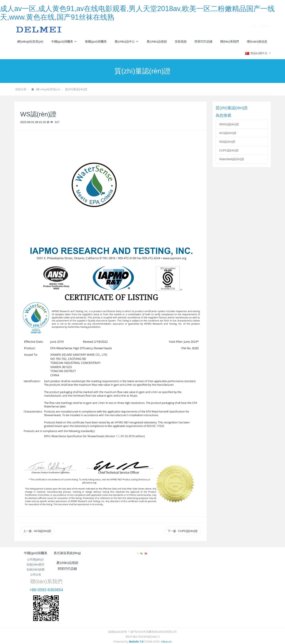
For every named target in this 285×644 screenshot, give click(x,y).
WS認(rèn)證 (227, 142)
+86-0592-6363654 (217, 564)
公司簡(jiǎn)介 (36, 559)
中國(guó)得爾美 (36, 553)
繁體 (142, 623)
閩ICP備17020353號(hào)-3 (143, 611)
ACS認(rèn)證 (228, 133)
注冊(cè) (265, 29)
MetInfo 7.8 (136, 616)
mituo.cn (166, 616)
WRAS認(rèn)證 (229, 124)
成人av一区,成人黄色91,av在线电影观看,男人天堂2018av (35, 642)
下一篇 (183, 531)
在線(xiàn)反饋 (36, 569)
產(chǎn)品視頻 (121, 553)
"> (258, 554)
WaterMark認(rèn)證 (232, 159)
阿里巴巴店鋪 (164, 553)
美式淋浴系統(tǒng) (78, 553)
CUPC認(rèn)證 (229, 150)
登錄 (254, 29)
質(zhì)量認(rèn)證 (76, 89)
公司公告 (36, 575)
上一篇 (37, 531)
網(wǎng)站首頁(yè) (30, 41)
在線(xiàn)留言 (36, 564)
